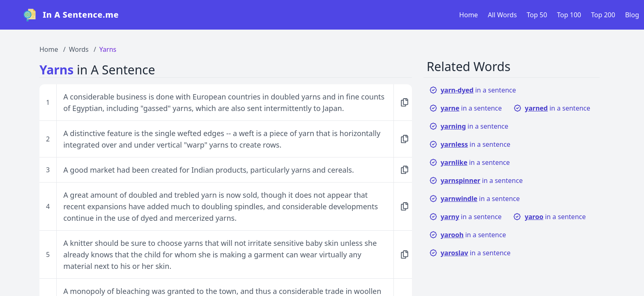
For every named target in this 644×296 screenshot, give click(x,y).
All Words (503, 15)
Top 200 (603, 15)
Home (469, 15)
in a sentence (473, 90)
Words (79, 49)
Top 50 (537, 15)
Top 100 (569, 15)
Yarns (108, 49)
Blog (632, 15)
